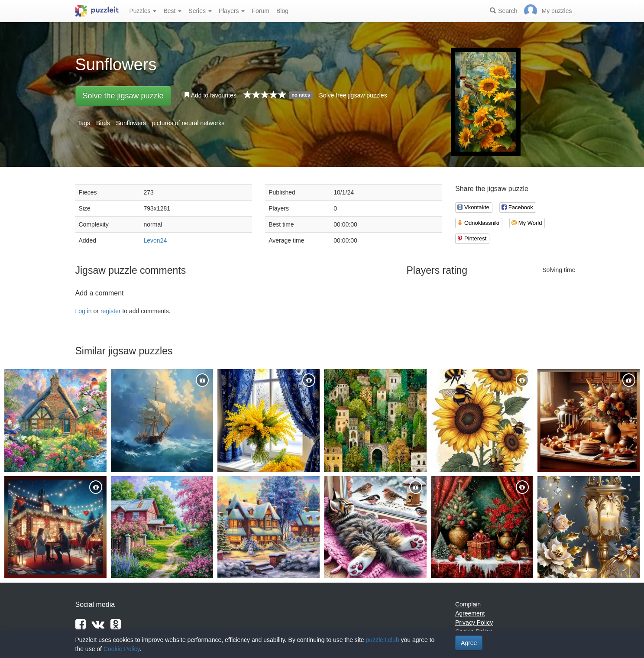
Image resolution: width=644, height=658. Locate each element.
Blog (282, 11)
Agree (469, 643)
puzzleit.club (383, 640)
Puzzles (143, 11)
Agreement (470, 613)
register (111, 311)
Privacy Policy (474, 622)
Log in (84, 311)
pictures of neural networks (188, 123)
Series (200, 11)
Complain (468, 604)
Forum (260, 11)
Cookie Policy (122, 649)
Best (172, 11)
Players (232, 11)
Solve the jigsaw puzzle (123, 96)
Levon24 (155, 240)
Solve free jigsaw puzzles (353, 95)
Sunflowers (131, 123)
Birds (103, 123)
